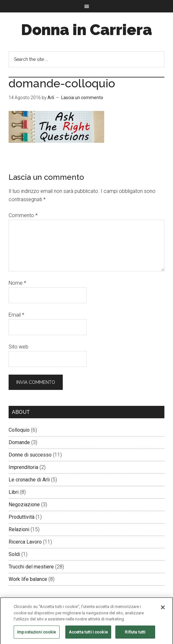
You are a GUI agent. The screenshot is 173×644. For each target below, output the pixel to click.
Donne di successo (30, 455)
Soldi (14, 554)
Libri (14, 492)
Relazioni (19, 529)
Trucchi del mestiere (31, 567)
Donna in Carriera (86, 30)
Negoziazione (24, 505)
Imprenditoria (23, 467)
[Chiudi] (163, 610)
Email (16, 315)
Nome (17, 283)
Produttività (22, 517)
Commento (23, 215)
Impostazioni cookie (36, 634)
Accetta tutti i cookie (88, 634)
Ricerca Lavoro (25, 542)
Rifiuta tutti (135, 634)
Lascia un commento (82, 98)
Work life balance (28, 579)
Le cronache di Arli (29, 480)
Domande (19, 442)
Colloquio (19, 430)
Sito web (18, 347)
